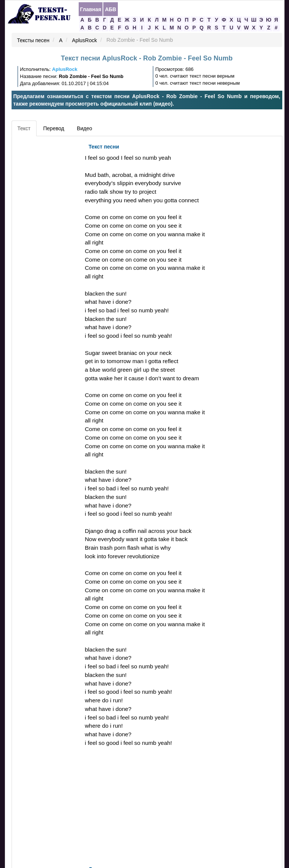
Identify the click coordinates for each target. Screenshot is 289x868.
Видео (84, 128)
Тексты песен (33, 40)
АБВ (110, 9)
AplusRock (84, 40)
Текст (24, 128)
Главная (91, 9)
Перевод (54, 128)
